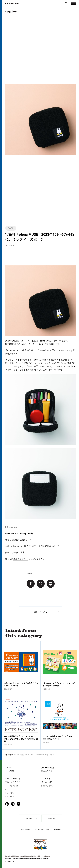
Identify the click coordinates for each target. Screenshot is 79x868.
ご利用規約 (56, 829)
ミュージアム (10, 793)
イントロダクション (12, 786)
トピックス (10, 768)
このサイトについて (50, 779)
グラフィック (10, 797)
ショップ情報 (47, 786)
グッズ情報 (10, 771)
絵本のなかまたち (49, 771)
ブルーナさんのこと (14, 782)
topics (11, 755)
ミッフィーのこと (13, 779)
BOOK (11, 228)
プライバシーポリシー (41, 829)
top (6, 755)
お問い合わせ (25, 829)
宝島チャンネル (21, 559)
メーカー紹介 (47, 782)
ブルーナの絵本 (48, 768)
